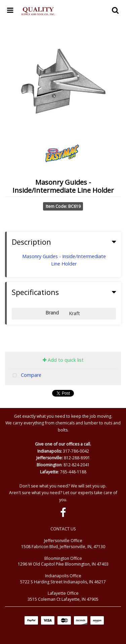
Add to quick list (63, 360)
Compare (26, 376)
